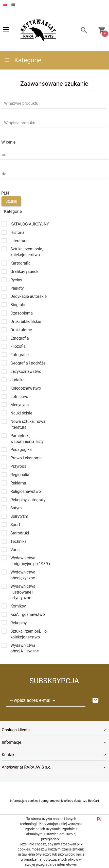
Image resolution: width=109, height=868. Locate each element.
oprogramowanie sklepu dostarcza (64, 801)
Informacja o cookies (24, 801)
